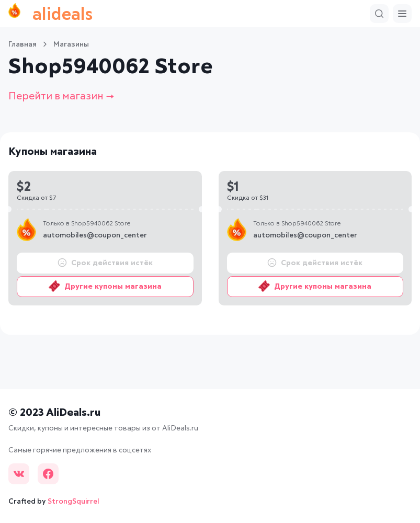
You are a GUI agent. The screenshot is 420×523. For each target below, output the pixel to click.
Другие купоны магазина (105, 286)
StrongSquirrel (73, 502)
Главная (22, 44)
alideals (50, 14)
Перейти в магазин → (61, 96)
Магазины (71, 44)
